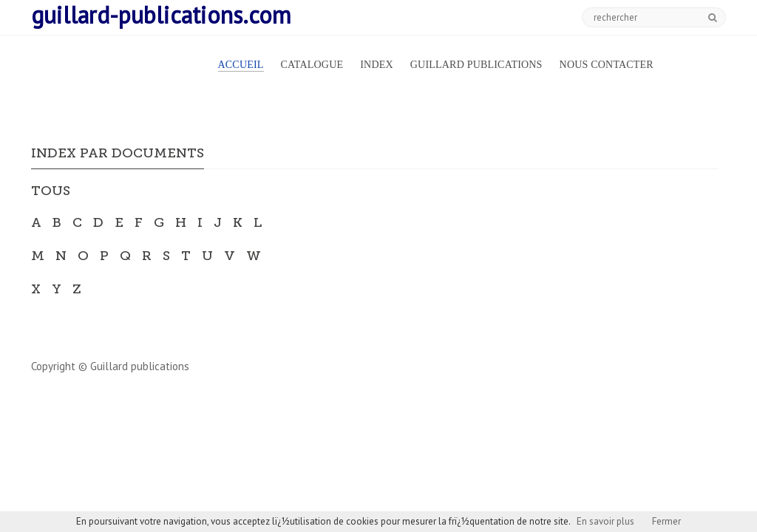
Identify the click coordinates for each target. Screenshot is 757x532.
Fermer (666, 521)
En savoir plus (605, 521)
